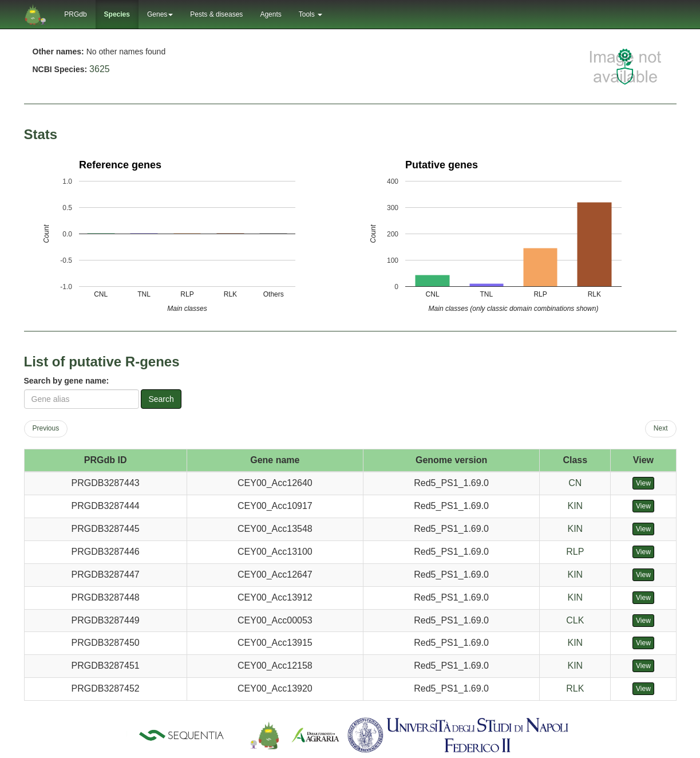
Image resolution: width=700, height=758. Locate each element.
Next (661, 428)
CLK (575, 620)
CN (575, 483)
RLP (575, 552)
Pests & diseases (216, 14)
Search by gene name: (67, 381)
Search (161, 399)
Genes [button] (160, 14)
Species (117, 14)
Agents (270, 14)
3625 (100, 69)
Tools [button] (311, 14)
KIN (575, 506)
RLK (575, 688)
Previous (46, 428)
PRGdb (75, 14)
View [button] (643, 483)
